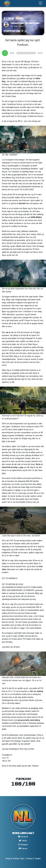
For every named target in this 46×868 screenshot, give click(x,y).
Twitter (23, 841)
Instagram (23, 845)
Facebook (23, 837)
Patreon (23, 849)
